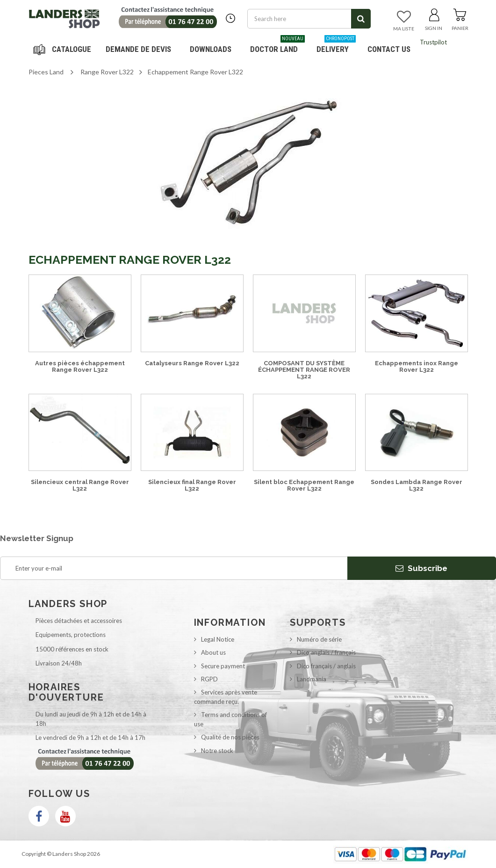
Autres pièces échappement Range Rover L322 (80, 366)
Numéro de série (319, 639)
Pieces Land (46, 72)
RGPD (209, 679)
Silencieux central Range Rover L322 (80, 485)
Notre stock (217, 751)
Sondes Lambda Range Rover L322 (417, 485)
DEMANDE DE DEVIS (138, 49)
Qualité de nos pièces (230, 737)
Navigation (64, 49)
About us (213, 652)
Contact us (389, 49)
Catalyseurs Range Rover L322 (192, 363)
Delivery (336, 46)
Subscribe (421, 568)
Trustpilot (433, 42)
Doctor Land (277, 46)
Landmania (312, 679)
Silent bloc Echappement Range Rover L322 (304, 485)
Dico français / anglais (326, 666)
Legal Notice (218, 639)
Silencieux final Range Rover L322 (192, 485)
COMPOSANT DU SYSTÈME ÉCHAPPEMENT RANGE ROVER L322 (304, 370)
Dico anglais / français (326, 652)
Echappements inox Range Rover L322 (417, 366)
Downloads (211, 49)
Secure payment (223, 666)
